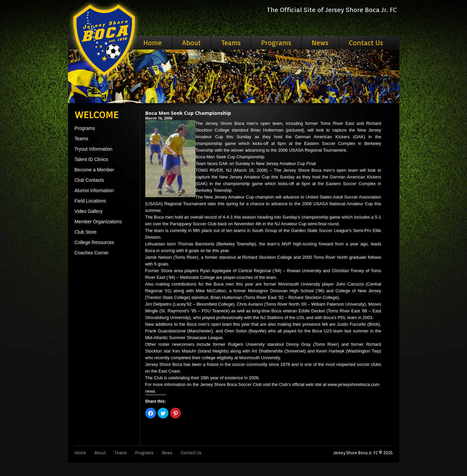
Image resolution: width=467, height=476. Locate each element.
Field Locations (90, 201)
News (320, 43)
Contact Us (366, 43)
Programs (276, 43)
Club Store (86, 232)
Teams (231, 43)
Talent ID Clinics (91, 159)
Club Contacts (89, 180)
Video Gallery (89, 211)
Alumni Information (94, 190)
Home (152, 43)
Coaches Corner (92, 253)
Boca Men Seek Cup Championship (188, 113)
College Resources (94, 242)
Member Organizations (98, 222)
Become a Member (94, 170)
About (191, 43)
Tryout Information (94, 149)
